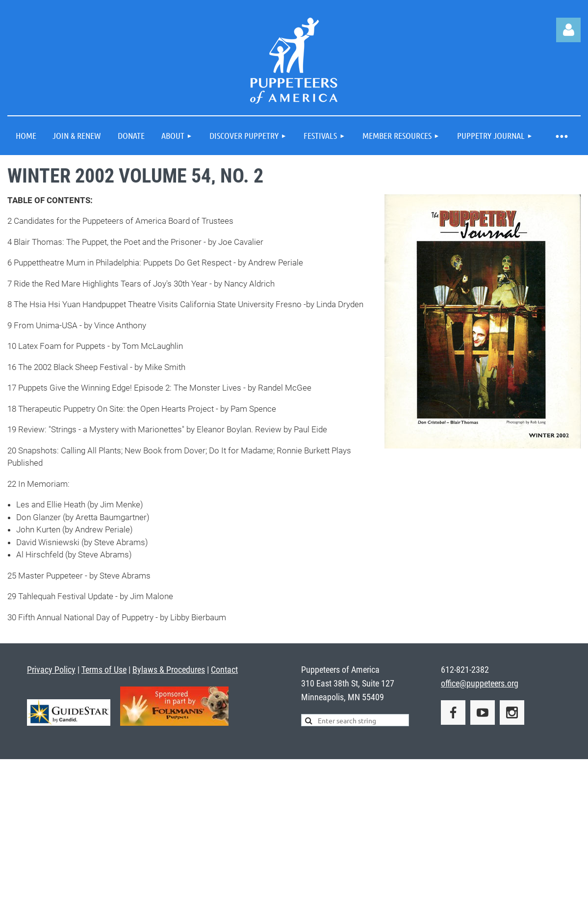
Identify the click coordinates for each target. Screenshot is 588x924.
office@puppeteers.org (480, 683)
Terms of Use (104, 670)
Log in (568, 30)
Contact (224, 670)
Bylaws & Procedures (169, 670)
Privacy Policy (51, 670)
